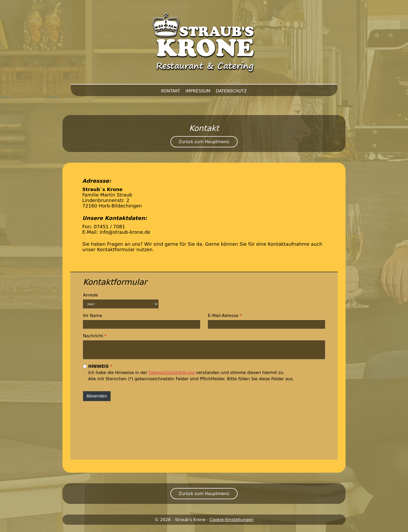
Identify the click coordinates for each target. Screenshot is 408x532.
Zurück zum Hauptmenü (204, 142)
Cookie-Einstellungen (231, 520)
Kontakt (171, 91)
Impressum (198, 91)
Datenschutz (231, 91)
